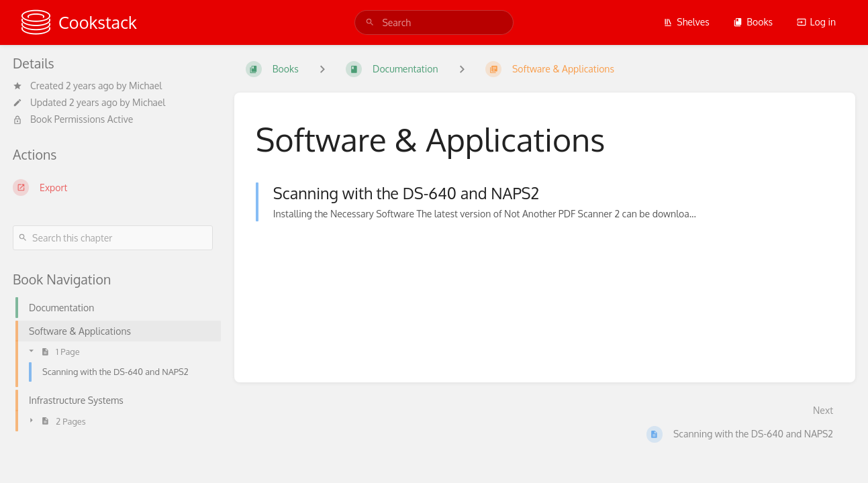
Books (753, 22)
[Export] (113, 187)
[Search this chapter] (113, 238)
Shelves (686, 22)
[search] (434, 22)
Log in (816, 22)
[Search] (370, 22)
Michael (145, 86)
